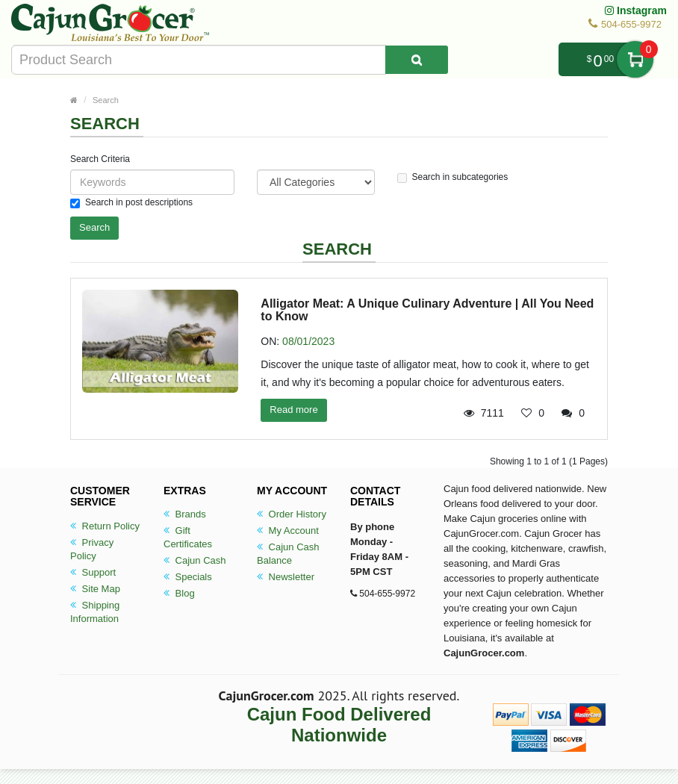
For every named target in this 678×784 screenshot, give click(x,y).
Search (106, 100)
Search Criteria (100, 159)
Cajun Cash (195, 560)
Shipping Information (95, 612)
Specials (188, 577)
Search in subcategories (453, 177)
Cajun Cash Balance (288, 554)
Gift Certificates (188, 537)
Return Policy (105, 526)
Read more (293, 410)
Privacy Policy (92, 549)
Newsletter (286, 577)
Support (93, 572)
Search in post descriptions (131, 203)
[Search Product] (417, 60)
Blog (179, 593)
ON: (270, 341)
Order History (292, 514)
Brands (185, 514)
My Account (288, 531)
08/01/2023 (308, 341)
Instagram (636, 10)
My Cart (635, 59)
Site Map (95, 589)
